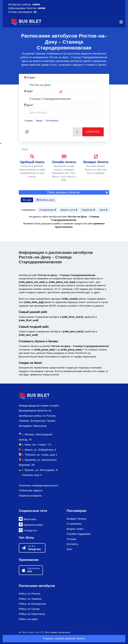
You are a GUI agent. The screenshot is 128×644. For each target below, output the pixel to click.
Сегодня (29, 121)
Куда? (30, 91)
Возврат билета (96, 162)
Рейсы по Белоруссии (32, 604)
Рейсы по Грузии (29, 609)
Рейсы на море (28, 619)
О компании (74, 524)
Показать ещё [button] (32, 475)
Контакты (72, 544)
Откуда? (31, 77)
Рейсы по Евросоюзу (32, 614)
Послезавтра (52, 121)
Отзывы (72, 539)
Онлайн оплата (64, 162)
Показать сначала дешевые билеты (64, 638)
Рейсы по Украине (30, 599)
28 (35, 12)
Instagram (28, 530)
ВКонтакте (28, 519)
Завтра (39, 121)
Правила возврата (30, 496)
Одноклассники (31, 524)
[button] (27, 132)
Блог (69, 549)
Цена (103, 210)
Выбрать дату (45, 200)
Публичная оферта (31, 490)
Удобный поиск (32, 162)
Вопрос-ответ (75, 529)
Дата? (29, 105)
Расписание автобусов (37, 586)
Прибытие (88, 210)
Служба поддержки (79, 534)
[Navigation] (121, 22)
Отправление (48, 210)
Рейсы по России (29, 594)
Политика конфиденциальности (38, 485)
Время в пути (69, 210)
